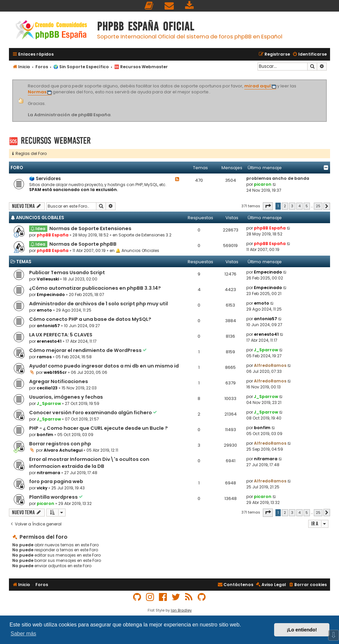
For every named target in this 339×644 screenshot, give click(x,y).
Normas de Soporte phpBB (83, 244)
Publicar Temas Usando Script (67, 272)
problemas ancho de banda (278, 178)
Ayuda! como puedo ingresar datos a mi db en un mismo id (104, 366)
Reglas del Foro (29, 153)
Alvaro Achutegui (63, 450)
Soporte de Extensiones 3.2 (145, 235)
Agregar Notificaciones (59, 381)
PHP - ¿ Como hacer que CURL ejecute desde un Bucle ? (98, 428)
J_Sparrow (266, 350)
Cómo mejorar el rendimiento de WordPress (86, 350)
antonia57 (48, 326)
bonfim (45, 435)
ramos (44, 357)
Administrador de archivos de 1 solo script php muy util (98, 304)
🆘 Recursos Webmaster (50, 141)
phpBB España (53, 235)
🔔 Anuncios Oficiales (137, 250)
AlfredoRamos (270, 365)
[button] (268, 206)
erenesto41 (49, 341)
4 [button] (299, 206)
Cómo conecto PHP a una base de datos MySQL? (90, 319)
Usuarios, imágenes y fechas (66, 397)
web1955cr (55, 372)
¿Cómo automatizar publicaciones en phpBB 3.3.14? (95, 288)
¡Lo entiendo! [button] (302, 630)
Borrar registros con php (60, 444)
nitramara (48, 473)
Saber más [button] (23, 634)
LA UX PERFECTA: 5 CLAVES (61, 335)
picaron (263, 184)
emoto (44, 310)
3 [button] (292, 206)
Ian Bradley (181, 610)
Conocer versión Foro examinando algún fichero (91, 413)
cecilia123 (47, 388)
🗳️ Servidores (45, 179)
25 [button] (318, 206)
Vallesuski (48, 279)
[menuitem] (149, 6)
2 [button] (285, 206)
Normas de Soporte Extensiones (90, 228)
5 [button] (307, 206)
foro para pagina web (56, 481)
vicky (42, 488)
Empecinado (268, 272)
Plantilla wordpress (54, 497)
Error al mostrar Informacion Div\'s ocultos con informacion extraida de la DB (89, 463)
